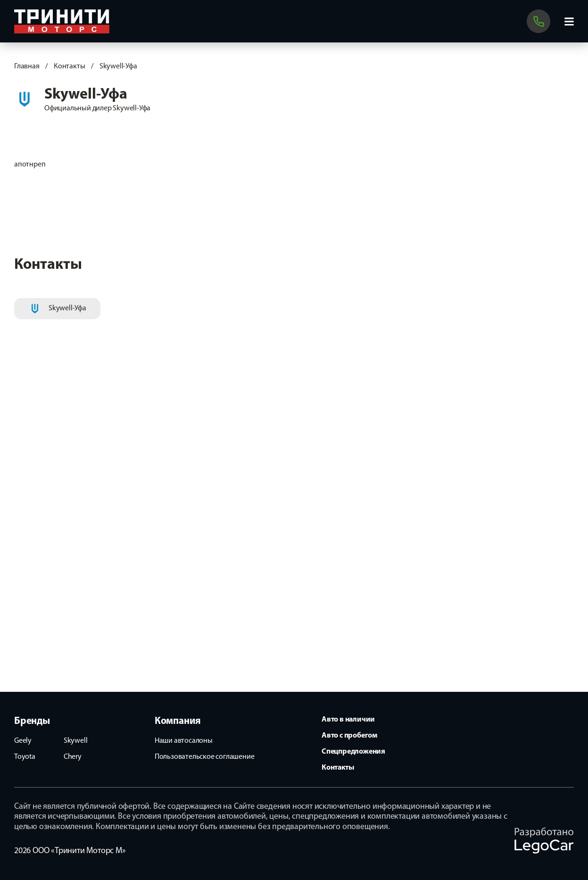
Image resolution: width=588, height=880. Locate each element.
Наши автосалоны (184, 741)
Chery (73, 757)
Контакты (69, 66)
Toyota (25, 757)
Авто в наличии (348, 720)
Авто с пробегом (349, 736)
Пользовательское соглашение (205, 757)
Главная (27, 66)
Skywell (76, 741)
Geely (23, 741)
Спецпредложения (353, 752)
